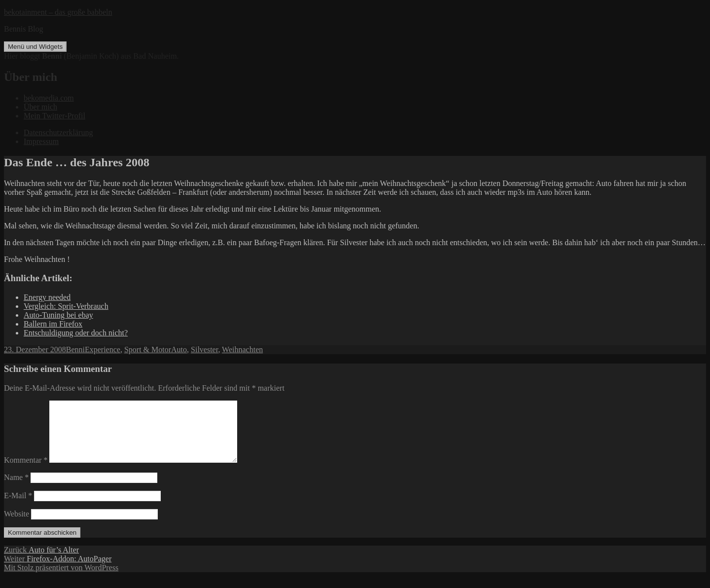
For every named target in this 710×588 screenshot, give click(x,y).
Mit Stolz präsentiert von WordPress (61, 579)
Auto (179, 349)
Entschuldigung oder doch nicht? (76, 333)
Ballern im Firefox (53, 324)
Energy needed (47, 297)
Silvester (204, 349)
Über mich (40, 107)
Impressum (41, 141)
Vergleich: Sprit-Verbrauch (66, 306)
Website (17, 526)
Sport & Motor (148, 349)
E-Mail (18, 507)
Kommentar (26, 472)
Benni (75, 349)
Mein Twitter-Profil (54, 116)
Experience (103, 349)
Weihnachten (242, 349)
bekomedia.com (49, 98)
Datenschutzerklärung (58, 132)
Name (16, 489)
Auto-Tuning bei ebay (58, 315)
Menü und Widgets (35, 47)
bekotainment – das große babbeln (58, 12)
